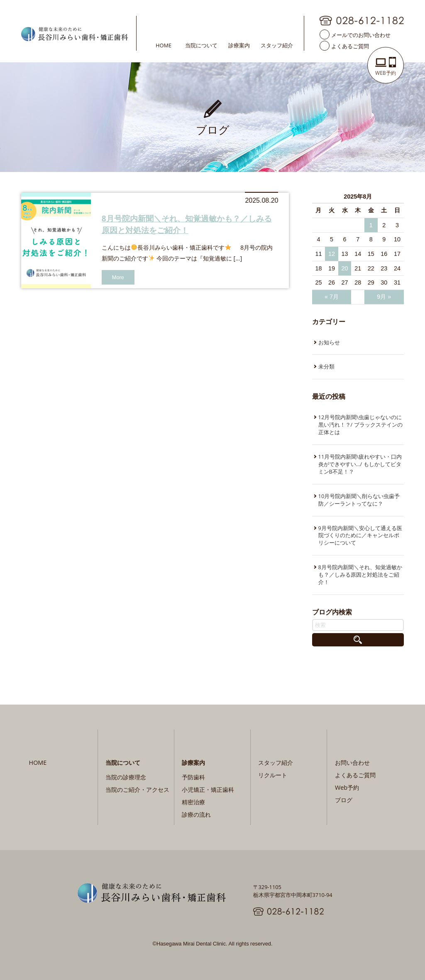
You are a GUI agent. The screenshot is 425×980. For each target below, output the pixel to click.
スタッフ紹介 (277, 45)
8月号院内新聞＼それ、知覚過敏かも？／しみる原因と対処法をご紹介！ (187, 224)
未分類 (326, 366)
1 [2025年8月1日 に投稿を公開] (371, 225)
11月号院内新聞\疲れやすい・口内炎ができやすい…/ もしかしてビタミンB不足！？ (360, 464)
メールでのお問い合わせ (361, 34)
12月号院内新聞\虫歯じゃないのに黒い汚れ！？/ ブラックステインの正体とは (360, 425)
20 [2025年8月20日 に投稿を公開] (345, 268)
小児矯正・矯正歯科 (208, 790)
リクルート (273, 775)
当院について (201, 45)
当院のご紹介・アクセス (137, 790)
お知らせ (329, 342)
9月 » (384, 297)
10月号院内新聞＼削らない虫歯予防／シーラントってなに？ (359, 500)
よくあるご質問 (350, 46)
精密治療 (193, 802)
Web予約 (347, 787)
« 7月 (332, 297)
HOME (164, 45)
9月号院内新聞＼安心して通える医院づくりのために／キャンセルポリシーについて (360, 535)
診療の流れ (196, 814)
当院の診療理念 (126, 777)
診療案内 (239, 45)
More (118, 277)
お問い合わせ (352, 763)
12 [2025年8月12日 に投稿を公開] (332, 254)
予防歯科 (193, 777)
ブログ (344, 800)
